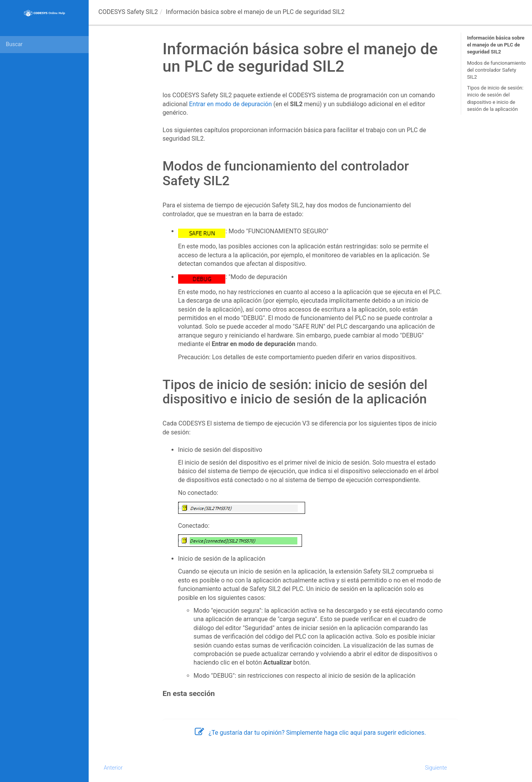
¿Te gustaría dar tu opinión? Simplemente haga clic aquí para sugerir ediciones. (311, 733)
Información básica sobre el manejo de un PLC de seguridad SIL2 (496, 45)
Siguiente (436, 768)
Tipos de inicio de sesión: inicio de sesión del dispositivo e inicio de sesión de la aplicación (495, 98)
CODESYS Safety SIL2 (128, 12)
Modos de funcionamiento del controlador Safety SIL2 (496, 70)
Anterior (113, 768)
